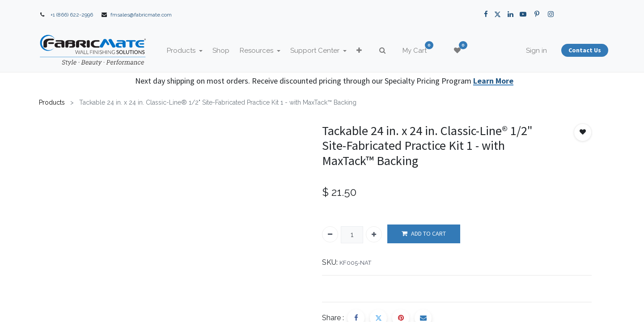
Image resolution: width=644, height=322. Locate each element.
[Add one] (374, 234)
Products (52, 102)
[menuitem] (229, 51)
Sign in (529, 51)
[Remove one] (330, 234)
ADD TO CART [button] (424, 234)
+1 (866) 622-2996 (72, 15)
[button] (367, 51)
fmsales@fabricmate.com (141, 15)
